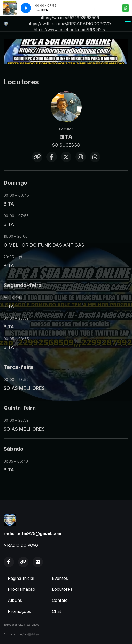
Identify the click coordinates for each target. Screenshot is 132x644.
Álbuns (15, 600)
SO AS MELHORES (24, 388)
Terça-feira (18, 367)
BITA (9, 204)
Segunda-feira (23, 285)
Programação (22, 589)
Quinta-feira (20, 408)
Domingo (15, 183)
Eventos (60, 578)
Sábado (14, 449)
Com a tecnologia (22, 634)
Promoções (19, 611)
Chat (57, 611)
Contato (60, 600)
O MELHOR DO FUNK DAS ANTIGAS (44, 245)
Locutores (62, 589)
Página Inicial (21, 578)
